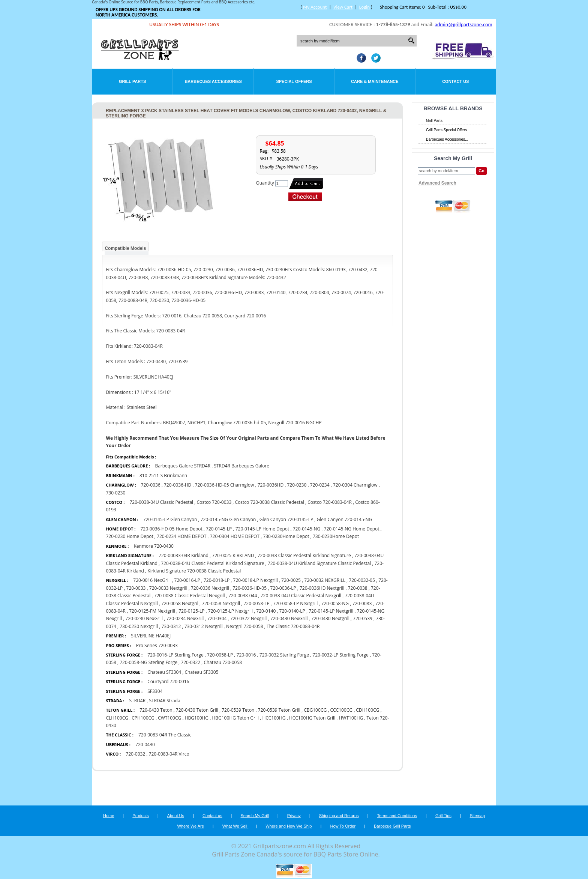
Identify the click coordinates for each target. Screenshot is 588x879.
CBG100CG (315, 710)
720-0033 (136, 588)
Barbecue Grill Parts (392, 826)
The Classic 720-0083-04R (293, 626)
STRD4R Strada (164, 701)
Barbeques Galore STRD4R (183, 466)
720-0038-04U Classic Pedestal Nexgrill (301, 596)
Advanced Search (437, 183)
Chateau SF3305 (202, 672)
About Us (176, 816)
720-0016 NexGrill (152, 580)
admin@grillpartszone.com (463, 25)
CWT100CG (169, 718)
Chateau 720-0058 (223, 662)
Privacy (294, 816)
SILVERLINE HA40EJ (151, 636)
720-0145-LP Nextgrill (331, 611)
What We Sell (235, 826)
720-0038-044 (243, 596)
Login (364, 7)
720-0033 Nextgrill (168, 588)
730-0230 (115, 493)
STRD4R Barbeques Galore (241, 466)
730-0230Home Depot (286, 536)
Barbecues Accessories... (447, 139)
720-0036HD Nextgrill (322, 588)
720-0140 (266, 611)
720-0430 (145, 745)
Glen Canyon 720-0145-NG (345, 519)
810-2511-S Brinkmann (163, 476)
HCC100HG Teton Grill (312, 718)
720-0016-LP (187, 580)
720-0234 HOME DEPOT (181, 536)
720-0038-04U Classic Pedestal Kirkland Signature (212, 563)
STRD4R (138, 701)
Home (109, 816)
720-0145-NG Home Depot (352, 529)
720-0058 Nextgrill (221, 603)
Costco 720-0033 (214, 502)
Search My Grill (255, 816)
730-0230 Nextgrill (139, 626)
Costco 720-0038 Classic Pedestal (270, 502)
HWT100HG (351, 718)
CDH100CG (367, 710)
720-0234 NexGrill (185, 618)
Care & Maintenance (375, 81)
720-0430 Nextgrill (331, 618)
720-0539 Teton (238, 710)
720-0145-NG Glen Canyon (228, 519)
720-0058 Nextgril (180, 603)
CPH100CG (143, 718)
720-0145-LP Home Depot (262, 529)
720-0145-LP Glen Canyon (170, 519)
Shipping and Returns (339, 816)
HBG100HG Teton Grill (235, 718)
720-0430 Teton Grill (198, 710)
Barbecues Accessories (213, 81)
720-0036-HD (178, 485)
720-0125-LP (191, 611)
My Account (315, 7)
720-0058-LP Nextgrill (296, 603)
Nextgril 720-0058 (245, 626)
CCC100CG (341, 710)
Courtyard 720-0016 (168, 681)
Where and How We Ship (289, 826)
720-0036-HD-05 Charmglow (225, 485)
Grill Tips (443, 816)
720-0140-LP (292, 611)
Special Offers (294, 81)
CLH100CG (117, 718)
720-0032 (135, 754)
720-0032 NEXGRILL (325, 580)
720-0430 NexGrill (289, 618)
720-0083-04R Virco (169, 754)
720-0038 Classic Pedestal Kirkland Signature (304, 555)
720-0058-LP (256, 603)
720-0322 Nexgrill (249, 618)
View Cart (343, 7)
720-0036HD (271, 485)
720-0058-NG (335, 603)
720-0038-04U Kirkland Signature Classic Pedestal (319, 563)
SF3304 (155, 691)
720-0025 (291, 580)
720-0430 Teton (156, 710)
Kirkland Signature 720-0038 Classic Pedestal (194, 571)
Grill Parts (132, 81)
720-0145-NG (307, 529)
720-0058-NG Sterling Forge (148, 662)
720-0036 (151, 485)
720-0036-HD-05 (250, 588)
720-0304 (217, 618)
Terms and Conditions (397, 816)
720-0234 (320, 485)
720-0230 (297, 485)
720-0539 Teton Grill (280, 710)
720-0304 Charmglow (355, 485)
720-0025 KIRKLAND (233, 555)
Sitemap (477, 816)
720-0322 (190, 662)
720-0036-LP (283, 588)
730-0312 (171, 626)
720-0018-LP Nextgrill (256, 580)
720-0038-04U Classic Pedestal (161, 502)
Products (140, 816)
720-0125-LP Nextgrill (230, 611)
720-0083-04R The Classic (165, 735)
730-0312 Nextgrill (204, 626)
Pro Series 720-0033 (157, 645)
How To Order (343, 826)
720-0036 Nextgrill (211, 588)
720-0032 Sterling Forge (284, 655)
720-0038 (358, 588)
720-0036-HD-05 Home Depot (171, 529)
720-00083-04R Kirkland (184, 555)
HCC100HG (274, 718)
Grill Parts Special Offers (446, 130)
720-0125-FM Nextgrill (152, 611)
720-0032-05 (362, 580)
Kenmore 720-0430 (153, 546)
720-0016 (246, 655)
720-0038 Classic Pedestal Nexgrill (190, 596)
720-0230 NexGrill (144, 618)
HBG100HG (197, 718)
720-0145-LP (219, 529)
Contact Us (455, 81)
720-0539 (363, 618)
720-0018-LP (217, 580)
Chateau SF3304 (164, 672)
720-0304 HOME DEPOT (235, 536)
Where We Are (190, 826)
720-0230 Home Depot (129, 536)
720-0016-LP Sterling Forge (176, 655)
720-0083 (362, 603)
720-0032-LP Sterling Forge (340, 655)
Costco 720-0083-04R (330, 502)
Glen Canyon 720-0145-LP (286, 519)
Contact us (212, 816)
